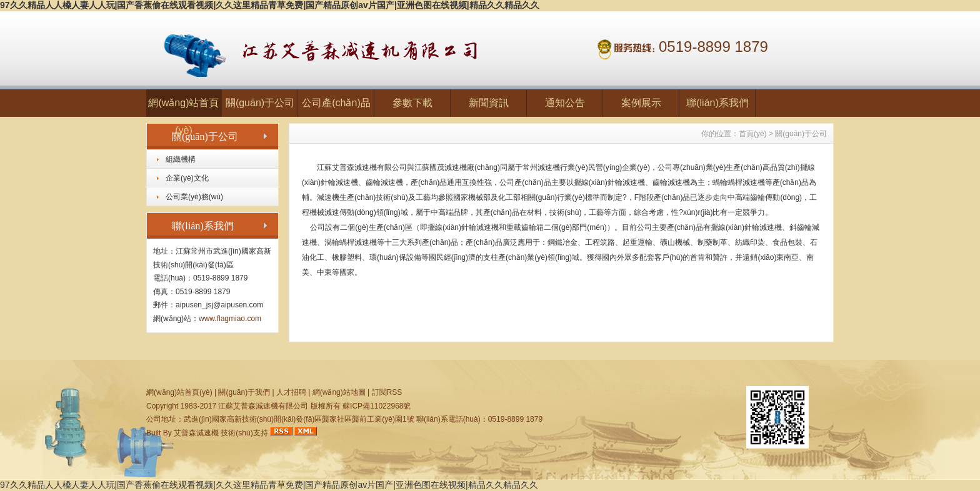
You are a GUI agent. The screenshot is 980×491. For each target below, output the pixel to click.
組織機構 (181, 159)
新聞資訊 (489, 103)
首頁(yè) (753, 134)
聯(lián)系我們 (717, 103)
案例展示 (641, 103)
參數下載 (412, 103)
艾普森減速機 (196, 433)
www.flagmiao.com (230, 319)
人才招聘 (291, 392)
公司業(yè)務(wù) (194, 197)
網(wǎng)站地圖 (339, 392)
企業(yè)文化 (187, 178)
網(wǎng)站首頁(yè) (183, 107)
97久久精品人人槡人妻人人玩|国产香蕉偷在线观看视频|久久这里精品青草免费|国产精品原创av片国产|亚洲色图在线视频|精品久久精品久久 (270, 5)
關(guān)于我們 (244, 392)
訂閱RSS (387, 392)
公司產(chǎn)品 (336, 103)
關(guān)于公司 (260, 103)
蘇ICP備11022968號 (377, 406)
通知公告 (565, 103)
